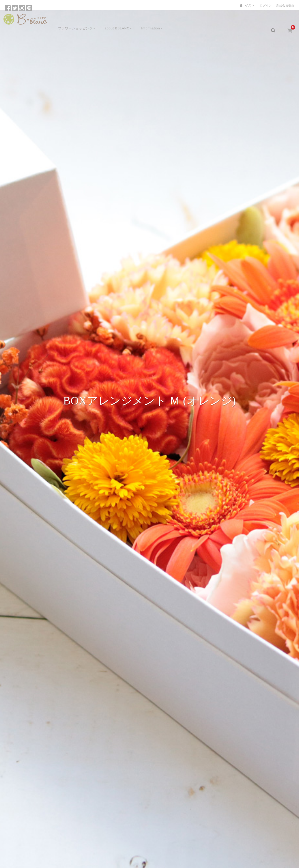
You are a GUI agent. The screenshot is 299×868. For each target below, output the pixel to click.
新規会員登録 (285, 5)
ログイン (266, 5)
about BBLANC (114, 20)
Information (149, 20)
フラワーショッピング (71, 20)
